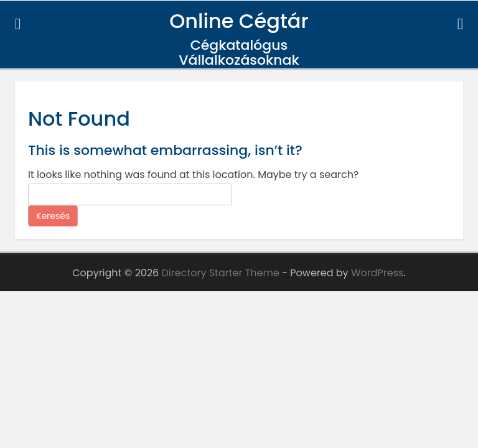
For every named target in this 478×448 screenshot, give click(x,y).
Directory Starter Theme (222, 273)
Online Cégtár (239, 21)
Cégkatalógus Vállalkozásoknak (239, 53)
